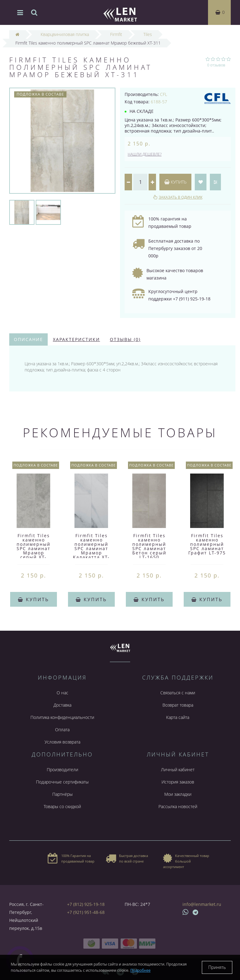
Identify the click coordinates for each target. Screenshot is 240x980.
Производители (62, 770)
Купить (175, 182)
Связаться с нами (178, 693)
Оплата (62, 730)
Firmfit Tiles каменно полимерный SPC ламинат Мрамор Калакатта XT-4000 (91, 548)
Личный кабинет (178, 770)
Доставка (62, 705)
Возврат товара (178, 705)
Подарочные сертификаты (62, 782)
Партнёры (62, 794)
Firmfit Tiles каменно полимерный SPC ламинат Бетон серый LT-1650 (149, 546)
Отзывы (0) (125, 339)
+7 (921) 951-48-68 (86, 912)
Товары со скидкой (62, 806)
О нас (62, 693)
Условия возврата (62, 742)
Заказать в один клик (181, 197)
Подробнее (141, 970)
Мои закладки (178, 794)
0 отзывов (216, 65)
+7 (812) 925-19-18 (86, 904)
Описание (28, 339)
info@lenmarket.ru (202, 904)
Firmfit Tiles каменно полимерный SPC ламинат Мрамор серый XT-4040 (34, 548)
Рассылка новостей (178, 806)
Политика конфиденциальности (62, 717)
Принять (217, 967)
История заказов (178, 782)
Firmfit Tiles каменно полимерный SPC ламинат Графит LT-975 (207, 544)
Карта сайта (178, 717)
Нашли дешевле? (145, 154)
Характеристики (76, 339)
